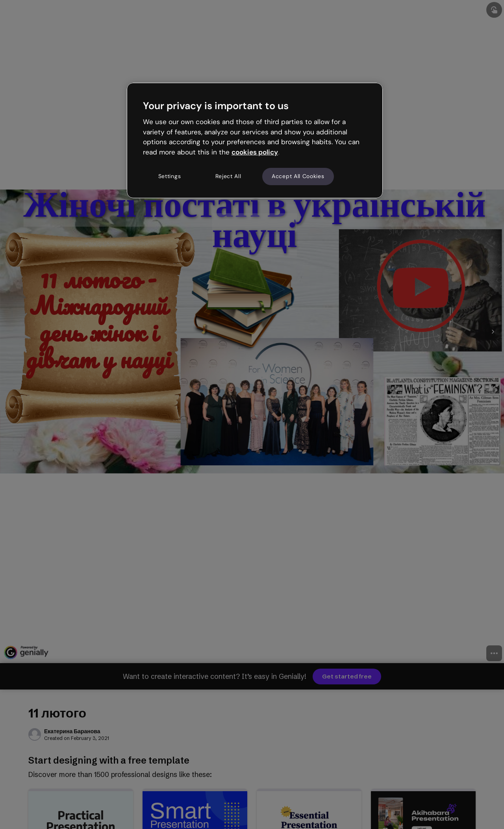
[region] (255, 140)
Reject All (228, 176)
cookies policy (255, 152)
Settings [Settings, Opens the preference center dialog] (170, 176)
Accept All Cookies (298, 176)
